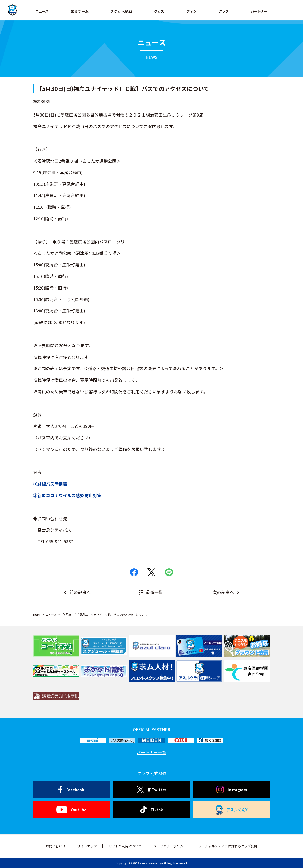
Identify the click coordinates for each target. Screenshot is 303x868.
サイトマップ (87, 846)
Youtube (71, 810)
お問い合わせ (56, 846)
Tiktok (152, 810)
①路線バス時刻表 (50, 484)
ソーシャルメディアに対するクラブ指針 (228, 846)
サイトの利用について (125, 846)
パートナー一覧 (151, 752)
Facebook (71, 790)
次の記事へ (223, 592)
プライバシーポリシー (170, 846)
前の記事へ (80, 592)
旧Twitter (151, 790)
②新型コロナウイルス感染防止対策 (67, 495)
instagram (232, 790)
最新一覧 (154, 592)
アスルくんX (232, 810)
